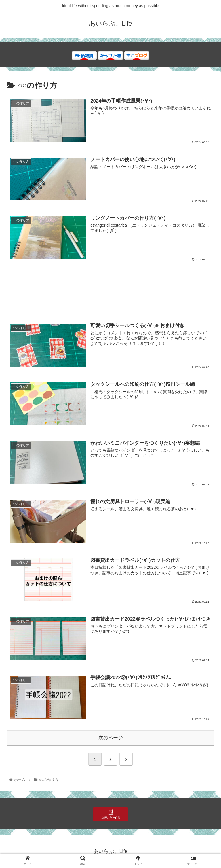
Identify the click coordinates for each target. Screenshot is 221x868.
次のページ (111, 738)
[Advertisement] (110, 295)
